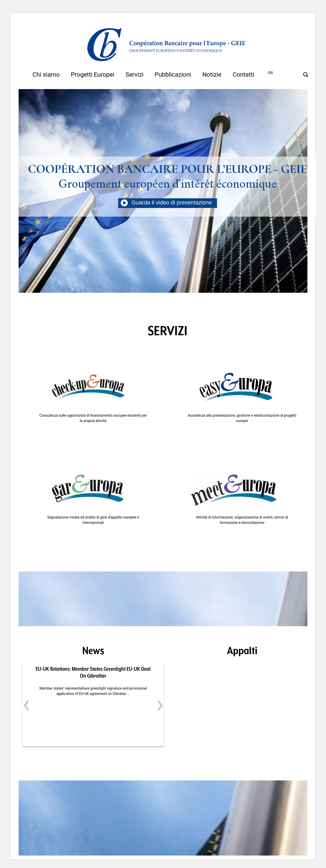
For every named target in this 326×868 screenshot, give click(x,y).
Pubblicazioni (173, 75)
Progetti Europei (93, 75)
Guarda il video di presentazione (168, 202)
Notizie (212, 75)
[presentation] (26, 704)
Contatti (243, 75)
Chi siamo (46, 75)
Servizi (135, 75)
